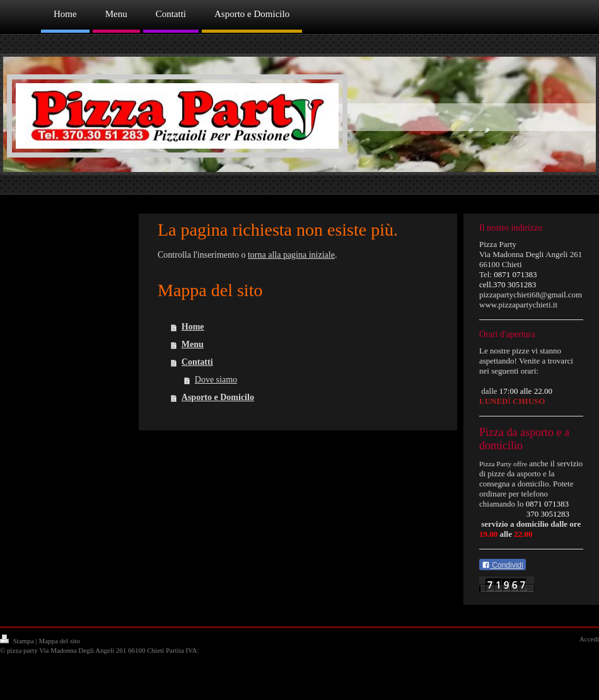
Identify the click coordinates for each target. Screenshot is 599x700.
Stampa (18, 641)
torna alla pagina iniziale (291, 255)
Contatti (197, 362)
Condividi (503, 565)
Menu (193, 344)
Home (193, 327)
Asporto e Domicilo (218, 397)
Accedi (589, 639)
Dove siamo (216, 380)
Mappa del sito (59, 641)
